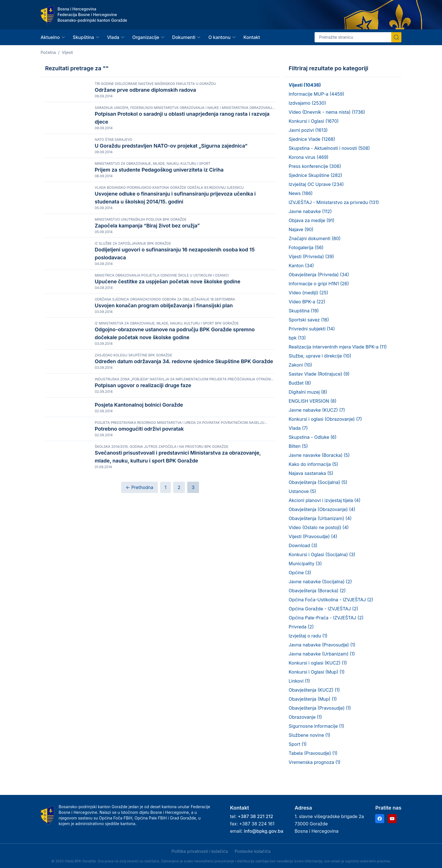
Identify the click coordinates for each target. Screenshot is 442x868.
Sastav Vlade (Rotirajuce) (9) (319, 374)
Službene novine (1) (310, 735)
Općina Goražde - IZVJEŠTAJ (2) (323, 609)
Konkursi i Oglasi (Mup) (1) (317, 672)
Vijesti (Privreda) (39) (311, 257)
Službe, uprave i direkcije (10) (320, 356)
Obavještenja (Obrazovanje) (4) (322, 509)
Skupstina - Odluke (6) (313, 437)
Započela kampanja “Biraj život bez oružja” (147, 276)
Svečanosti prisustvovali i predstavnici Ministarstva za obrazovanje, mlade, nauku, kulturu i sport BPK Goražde (178, 612)
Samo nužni (100, 852)
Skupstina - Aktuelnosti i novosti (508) (329, 148)
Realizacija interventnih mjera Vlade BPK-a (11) (338, 347)
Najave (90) (301, 229)
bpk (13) (297, 338)
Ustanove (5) (302, 491)
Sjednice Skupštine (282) (315, 175)
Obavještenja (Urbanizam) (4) (320, 518)
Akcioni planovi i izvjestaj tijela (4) (325, 500)
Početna (48, 52)
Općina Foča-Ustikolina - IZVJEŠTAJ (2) (331, 600)
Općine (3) (300, 573)
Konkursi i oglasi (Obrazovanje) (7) (325, 419)
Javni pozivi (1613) (308, 130)
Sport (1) (298, 744)
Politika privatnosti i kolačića (200, 851)
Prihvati (39, 852)
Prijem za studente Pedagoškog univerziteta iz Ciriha (159, 201)
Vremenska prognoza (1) (315, 762)
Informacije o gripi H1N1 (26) (319, 284)
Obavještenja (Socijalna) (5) (318, 482)
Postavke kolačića (252, 851)
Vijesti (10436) (305, 85)
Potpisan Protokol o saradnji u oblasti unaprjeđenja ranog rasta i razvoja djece (182, 131)
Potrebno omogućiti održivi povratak (139, 571)
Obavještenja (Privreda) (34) (319, 275)
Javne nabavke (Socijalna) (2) (320, 582)
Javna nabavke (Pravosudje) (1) (322, 645)
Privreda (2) (301, 627)
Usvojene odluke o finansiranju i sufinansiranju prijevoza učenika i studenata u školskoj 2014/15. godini (175, 242)
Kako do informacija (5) (313, 464)
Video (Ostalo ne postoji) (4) (319, 527)
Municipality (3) (305, 564)
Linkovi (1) (299, 681)
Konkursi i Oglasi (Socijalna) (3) (322, 554)
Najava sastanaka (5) (311, 473)
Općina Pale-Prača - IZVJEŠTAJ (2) (326, 618)
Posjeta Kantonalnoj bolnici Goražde (139, 529)
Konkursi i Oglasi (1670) (314, 121)
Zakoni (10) (300, 365)
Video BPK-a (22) (307, 302)
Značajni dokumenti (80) (315, 238)
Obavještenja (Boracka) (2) (317, 591)
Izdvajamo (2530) (307, 103)
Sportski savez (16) (309, 320)
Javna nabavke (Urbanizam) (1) (322, 654)
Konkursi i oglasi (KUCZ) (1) (318, 663)
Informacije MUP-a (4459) (316, 94)
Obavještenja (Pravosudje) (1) (320, 708)
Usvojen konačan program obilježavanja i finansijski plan (164, 385)
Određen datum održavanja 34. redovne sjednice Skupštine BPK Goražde (184, 460)
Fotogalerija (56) (306, 247)
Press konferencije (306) (315, 166)
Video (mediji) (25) (308, 293)
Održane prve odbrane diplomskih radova (145, 90)
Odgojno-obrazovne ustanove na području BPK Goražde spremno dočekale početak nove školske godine (175, 426)
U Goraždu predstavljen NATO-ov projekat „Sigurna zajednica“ (171, 164)
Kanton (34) (301, 266)
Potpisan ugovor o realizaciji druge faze (143, 497)
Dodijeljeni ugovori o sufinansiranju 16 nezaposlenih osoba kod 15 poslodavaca (175, 315)
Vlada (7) (298, 428)
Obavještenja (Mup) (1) (313, 699)
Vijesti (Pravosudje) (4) (313, 536)
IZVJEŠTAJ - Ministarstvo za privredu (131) (334, 202)
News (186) (301, 193)
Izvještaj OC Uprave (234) (316, 184)
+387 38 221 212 (255, 816)
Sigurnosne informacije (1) (316, 726)
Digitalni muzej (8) (308, 392)
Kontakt (252, 37)
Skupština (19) (304, 311)
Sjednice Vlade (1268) (312, 139)
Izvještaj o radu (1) (308, 636)
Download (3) (303, 545)
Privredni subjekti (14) (312, 329)
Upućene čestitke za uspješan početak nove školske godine (168, 348)
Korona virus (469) (309, 157)
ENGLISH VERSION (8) (312, 401)
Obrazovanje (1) (305, 717)
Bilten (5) (298, 446)
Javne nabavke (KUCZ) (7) (317, 410)
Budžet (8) (300, 383)
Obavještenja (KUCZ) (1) (314, 690)
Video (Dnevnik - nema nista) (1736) (327, 112)
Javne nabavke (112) (310, 211)
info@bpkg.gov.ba (264, 831)
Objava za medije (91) (311, 220)
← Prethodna (140, 648)
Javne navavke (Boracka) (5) (319, 455)
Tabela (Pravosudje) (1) (313, 753)
